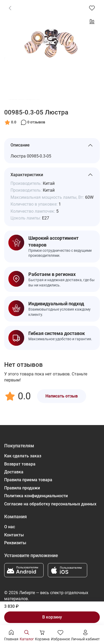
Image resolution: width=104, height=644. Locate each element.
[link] (10, 8)
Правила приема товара (28, 480)
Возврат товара (20, 464)
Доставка (14, 472)
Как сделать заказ (23, 456)
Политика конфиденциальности (36, 496)
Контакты (14, 535)
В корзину (52, 617)
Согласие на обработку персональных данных (50, 504)
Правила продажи (22, 488)
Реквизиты (15, 543)
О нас (10, 527)
